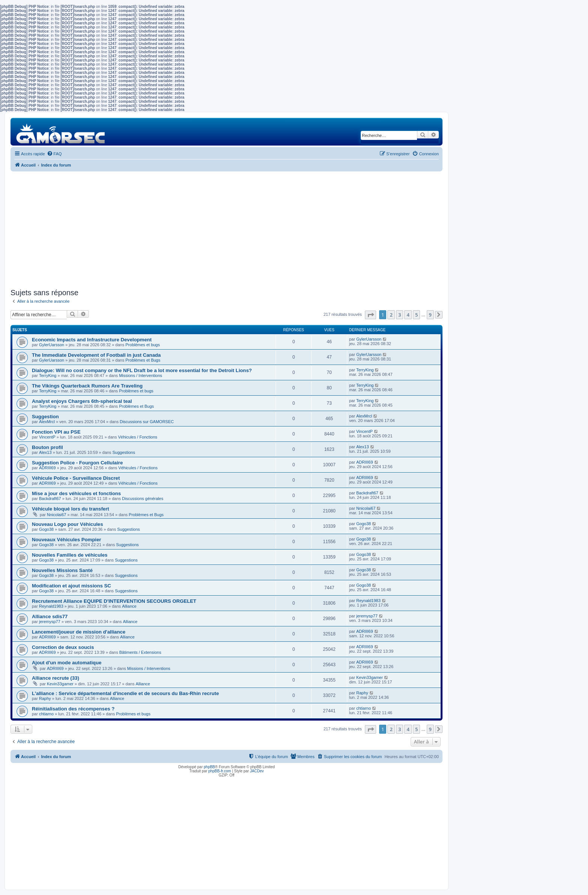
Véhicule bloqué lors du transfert (70, 509)
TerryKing (48, 375)
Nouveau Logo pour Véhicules (67, 524)
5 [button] (416, 315)
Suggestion (45, 417)
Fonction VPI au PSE (56, 432)
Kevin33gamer (60, 684)
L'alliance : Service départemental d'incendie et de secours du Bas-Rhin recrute (125, 693)
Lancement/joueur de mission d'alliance (79, 632)
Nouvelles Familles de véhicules (70, 555)
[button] (370, 315)
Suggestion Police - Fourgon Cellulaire (77, 463)
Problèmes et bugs (143, 345)
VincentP (47, 437)
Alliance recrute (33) (55, 678)
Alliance (129, 606)
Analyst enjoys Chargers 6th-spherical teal (82, 401)
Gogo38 (46, 529)
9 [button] (430, 315)
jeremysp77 (50, 622)
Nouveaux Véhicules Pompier (67, 540)
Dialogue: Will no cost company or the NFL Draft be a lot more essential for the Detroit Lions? (142, 370)
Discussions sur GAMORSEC (147, 422)
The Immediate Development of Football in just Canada (96, 355)
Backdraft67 (50, 499)
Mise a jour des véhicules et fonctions (76, 493)
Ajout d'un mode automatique (67, 663)
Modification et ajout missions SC (71, 586)
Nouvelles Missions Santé (62, 570)
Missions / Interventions (140, 375)
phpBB (209, 767)
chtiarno (46, 714)
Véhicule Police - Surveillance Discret (76, 478)
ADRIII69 (47, 468)
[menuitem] (54, 154)
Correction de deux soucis (63, 647)
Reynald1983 (51, 606)
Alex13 (45, 452)
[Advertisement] (226, 230)
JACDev (257, 771)
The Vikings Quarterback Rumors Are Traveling (87, 386)
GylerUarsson (52, 345)
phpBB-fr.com (220, 771)
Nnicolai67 (56, 515)
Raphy (45, 698)
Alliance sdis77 (50, 616)
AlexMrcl (47, 422)
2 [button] (391, 315)
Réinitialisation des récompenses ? (73, 709)
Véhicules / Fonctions (138, 437)
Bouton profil (47, 447)
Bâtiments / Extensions (140, 652)
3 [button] (400, 315)
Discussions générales (142, 499)
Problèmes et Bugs (143, 360)
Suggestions (124, 452)
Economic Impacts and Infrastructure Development (92, 340)
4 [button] (408, 315)
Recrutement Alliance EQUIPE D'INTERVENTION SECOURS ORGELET (114, 601)
